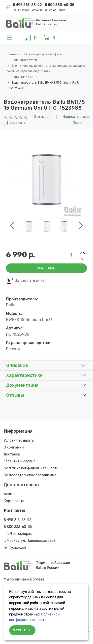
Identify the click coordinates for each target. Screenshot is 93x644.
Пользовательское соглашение (30, 475)
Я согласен (22, 630)
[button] (46, 366)
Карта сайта (14, 501)
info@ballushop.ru (18, 534)
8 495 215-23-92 (28, 5)
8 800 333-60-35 (60, 5)
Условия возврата (19, 440)
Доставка (12, 454)
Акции (9, 494)
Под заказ (47, 268)
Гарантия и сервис (20, 461)
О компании (14, 447)
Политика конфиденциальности (31, 468)
